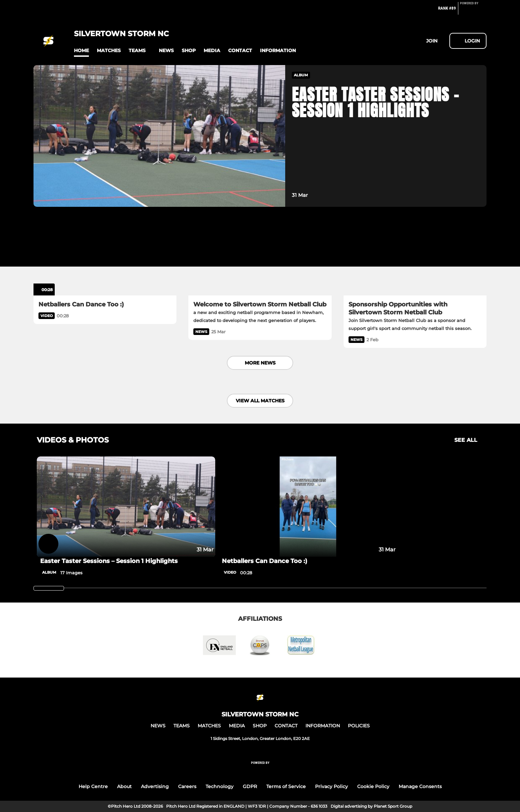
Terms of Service (286, 786)
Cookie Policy (373, 786)
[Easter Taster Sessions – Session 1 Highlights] (126, 507)
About (124, 786)
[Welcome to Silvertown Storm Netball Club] (260, 255)
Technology (220, 786)
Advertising (155, 786)
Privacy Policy (331, 786)
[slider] (49, 588)
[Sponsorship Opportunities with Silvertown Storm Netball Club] (415, 255)
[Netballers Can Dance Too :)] (105, 255)
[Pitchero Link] (473, 11)
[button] (81, 51)
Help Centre (93, 786)
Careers (187, 786)
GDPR (250, 786)
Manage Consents (420, 786)
